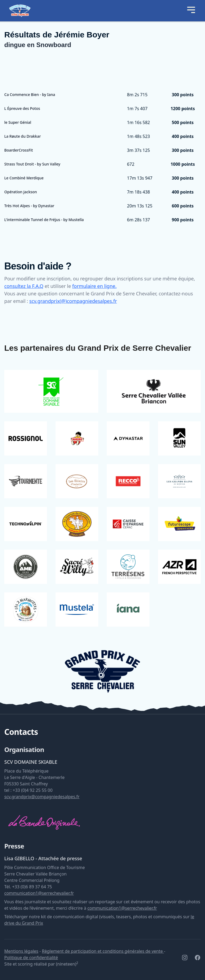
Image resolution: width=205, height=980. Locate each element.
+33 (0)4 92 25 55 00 (33, 790)
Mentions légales (21, 951)
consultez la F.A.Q (24, 286)
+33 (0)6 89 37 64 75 (32, 887)
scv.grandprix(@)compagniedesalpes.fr (73, 301)
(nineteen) (67, 964)
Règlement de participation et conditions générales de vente (103, 951)
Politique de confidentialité (31, 958)
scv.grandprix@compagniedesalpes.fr (42, 797)
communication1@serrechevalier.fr (39, 893)
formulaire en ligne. (94, 286)
